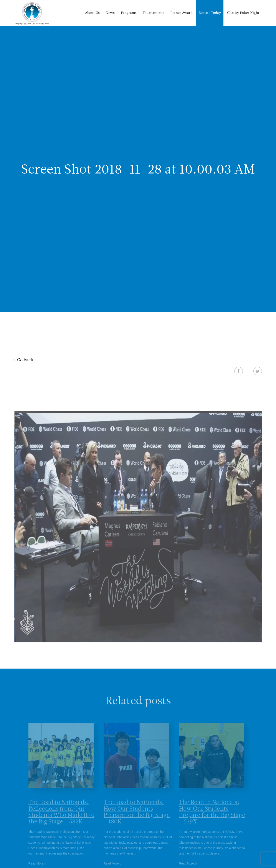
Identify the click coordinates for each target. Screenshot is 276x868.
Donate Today (210, 13)
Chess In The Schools (32, 13)
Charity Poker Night (243, 13)
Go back (25, 360)
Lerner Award (182, 13)
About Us (92, 13)
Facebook (239, 371)
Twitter (258, 371)
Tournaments (153, 13)
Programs (129, 13)
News (110, 13)
